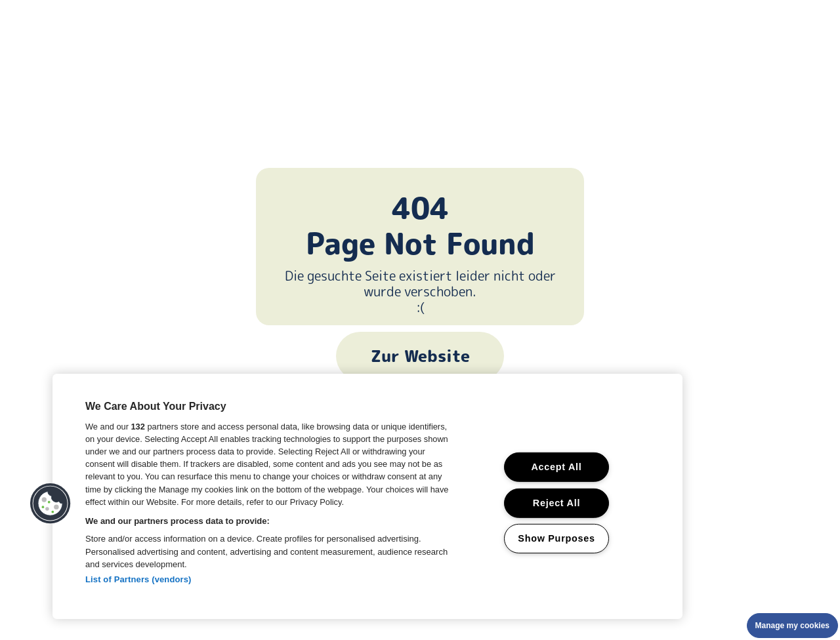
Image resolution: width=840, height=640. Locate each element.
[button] (51, 504)
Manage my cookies (792, 626)
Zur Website (420, 356)
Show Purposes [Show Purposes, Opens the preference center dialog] (556, 538)
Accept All (556, 467)
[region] (367, 496)
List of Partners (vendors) (138, 579)
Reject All (556, 502)
